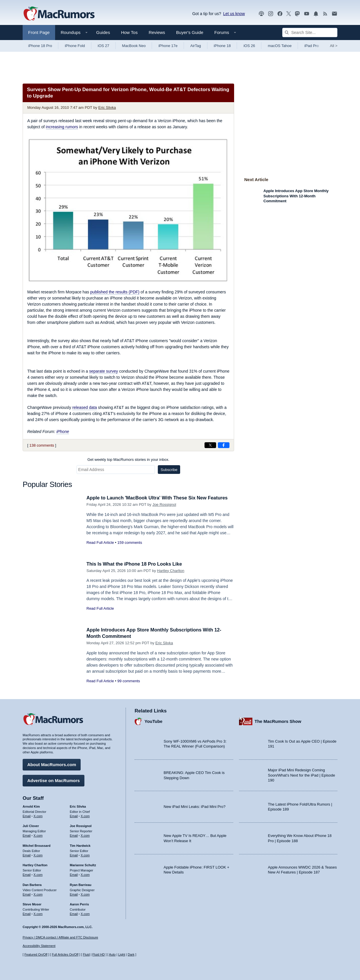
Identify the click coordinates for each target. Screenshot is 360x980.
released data (85, 407)
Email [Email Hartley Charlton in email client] (27, 874)
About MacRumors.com (52, 764)
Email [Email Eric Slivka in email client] (74, 815)
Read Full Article (100, 543)
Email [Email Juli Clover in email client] (27, 835)
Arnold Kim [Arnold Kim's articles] (31, 806)
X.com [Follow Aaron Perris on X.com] (85, 913)
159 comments (130, 543)
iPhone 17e (168, 46)
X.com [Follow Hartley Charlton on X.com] (38, 874)
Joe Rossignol (164, 505)
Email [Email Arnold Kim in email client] (27, 815)
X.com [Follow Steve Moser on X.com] (38, 913)
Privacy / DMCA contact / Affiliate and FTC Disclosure (60, 937)
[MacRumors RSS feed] (325, 14)
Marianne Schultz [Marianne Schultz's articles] (83, 865)
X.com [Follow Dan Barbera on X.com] (38, 894)
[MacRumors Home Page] (59, 14)
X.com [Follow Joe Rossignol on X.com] (85, 835)
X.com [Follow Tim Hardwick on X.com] (85, 855)
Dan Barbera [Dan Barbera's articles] (32, 884)
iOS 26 (249, 46)
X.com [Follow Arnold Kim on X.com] (38, 815)
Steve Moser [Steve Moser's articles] (32, 904)
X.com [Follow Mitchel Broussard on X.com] (38, 855)
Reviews (157, 32)
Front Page (39, 32)
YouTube (153, 721)
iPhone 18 (222, 46)
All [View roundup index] (334, 46)
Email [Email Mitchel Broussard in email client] (27, 855)
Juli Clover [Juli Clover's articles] (31, 826)
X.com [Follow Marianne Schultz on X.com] (85, 874)
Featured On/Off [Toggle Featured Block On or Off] (36, 955)
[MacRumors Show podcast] (261, 14)
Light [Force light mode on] (122, 955)
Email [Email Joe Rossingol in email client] (74, 835)
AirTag (196, 46)
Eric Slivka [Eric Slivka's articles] (78, 806)
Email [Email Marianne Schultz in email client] (74, 874)
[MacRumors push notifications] (316, 14)
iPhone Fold (75, 46)
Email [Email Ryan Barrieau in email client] (74, 894)
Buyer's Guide (190, 32)
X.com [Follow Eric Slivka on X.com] (85, 815)
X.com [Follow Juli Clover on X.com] (38, 835)
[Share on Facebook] (224, 445)
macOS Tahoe (280, 46)
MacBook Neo (134, 46)
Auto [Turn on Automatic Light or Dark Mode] (112, 955)
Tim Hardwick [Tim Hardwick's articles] (80, 845)
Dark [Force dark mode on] (131, 955)
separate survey (104, 371)
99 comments (129, 681)
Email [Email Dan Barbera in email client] (27, 894)
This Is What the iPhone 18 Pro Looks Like (136, 564)
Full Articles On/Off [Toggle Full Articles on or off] (65, 955)
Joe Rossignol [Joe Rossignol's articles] (81, 826)
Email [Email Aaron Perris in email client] (74, 913)
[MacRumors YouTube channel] (307, 14)
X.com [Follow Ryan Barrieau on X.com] (85, 894)
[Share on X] (210, 445)
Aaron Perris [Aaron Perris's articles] (79, 904)
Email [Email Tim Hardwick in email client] (74, 855)
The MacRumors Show (278, 721)
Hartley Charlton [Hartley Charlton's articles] (35, 865)
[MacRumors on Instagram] (271, 14)
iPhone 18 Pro (40, 46)
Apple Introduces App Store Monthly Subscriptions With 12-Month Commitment (296, 196)
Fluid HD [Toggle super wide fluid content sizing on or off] (98, 955)
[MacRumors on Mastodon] (297, 14)
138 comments (42, 445)
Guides (103, 32)
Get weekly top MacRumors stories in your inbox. (128, 460)
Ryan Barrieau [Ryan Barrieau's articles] (81, 884)
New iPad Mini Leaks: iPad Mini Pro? (195, 806)
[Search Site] (310, 33)
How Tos (129, 32)
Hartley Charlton (171, 571)
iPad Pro (312, 46)
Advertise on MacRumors (54, 780)
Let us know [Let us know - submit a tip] (234, 14)
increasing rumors (62, 127)
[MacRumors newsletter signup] (334, 14)
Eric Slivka (107, 108)
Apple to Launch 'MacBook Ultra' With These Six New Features (160, 498)
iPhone (63, 432)
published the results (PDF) (115, 292)
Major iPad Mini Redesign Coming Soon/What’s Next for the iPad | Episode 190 (302, 775)
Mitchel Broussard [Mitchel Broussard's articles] (37, 845)
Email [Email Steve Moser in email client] (27, 913)
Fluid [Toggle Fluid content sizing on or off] (86, 955)
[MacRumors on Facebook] (280, 14)
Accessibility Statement (39, 946)
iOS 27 (104, 46)
